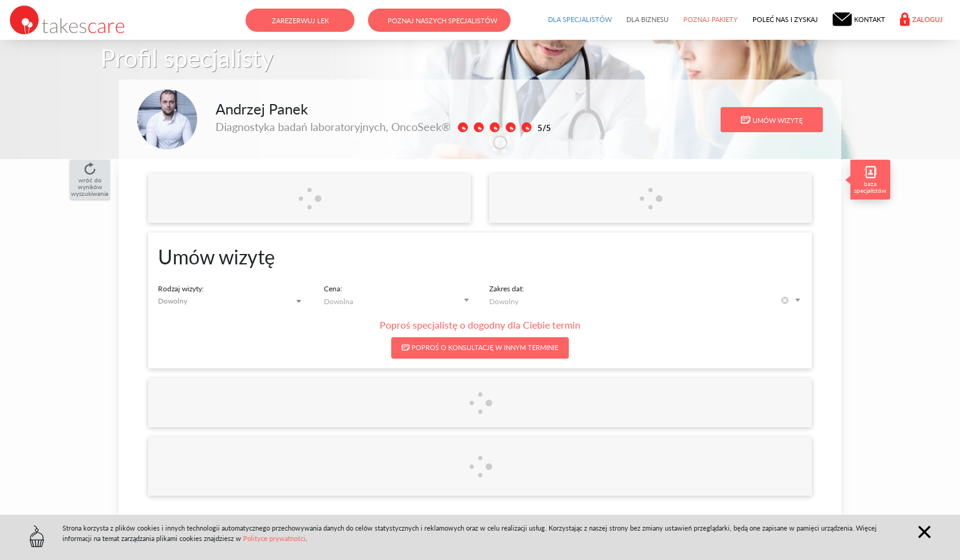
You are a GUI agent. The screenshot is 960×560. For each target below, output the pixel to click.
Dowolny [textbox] (173, 301)
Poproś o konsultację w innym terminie (480, 347)
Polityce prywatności (274, 538)
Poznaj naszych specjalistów (442, 21)
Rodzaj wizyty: (181, 289)
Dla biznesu (647, 19)
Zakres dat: (507, 289)
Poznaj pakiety (711, 19)
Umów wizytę (772, 120)
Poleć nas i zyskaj (785, 19)
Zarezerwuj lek (300, 21)
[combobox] (232, 301)
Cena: (333, 289)
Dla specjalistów (580, 19)
